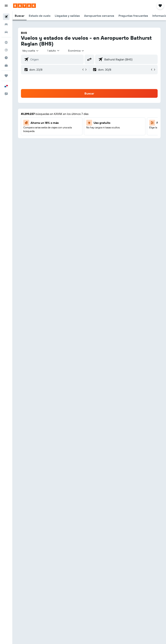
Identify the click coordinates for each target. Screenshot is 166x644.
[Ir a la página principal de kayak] (24, 6)
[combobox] (76, 51)
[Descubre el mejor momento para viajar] (6, 58)
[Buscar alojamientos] (6, 24)
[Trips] (6, 76)
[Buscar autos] (6, 32)
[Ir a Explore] (6, 42)
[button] (6, 6)
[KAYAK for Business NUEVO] (6, 65)
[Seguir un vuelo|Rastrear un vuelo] (6, 50)
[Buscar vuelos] (6, 17)
